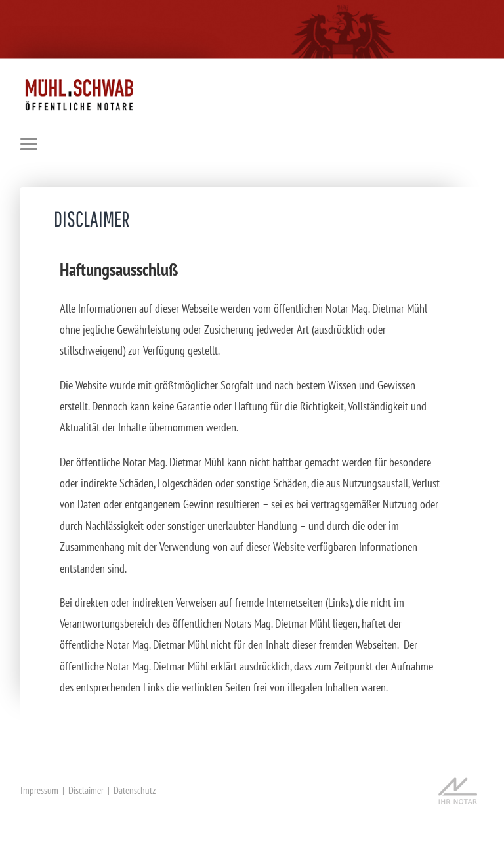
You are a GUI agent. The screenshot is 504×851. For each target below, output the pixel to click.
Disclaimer (86, 790)
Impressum (39, 790)
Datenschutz (135, 790)
